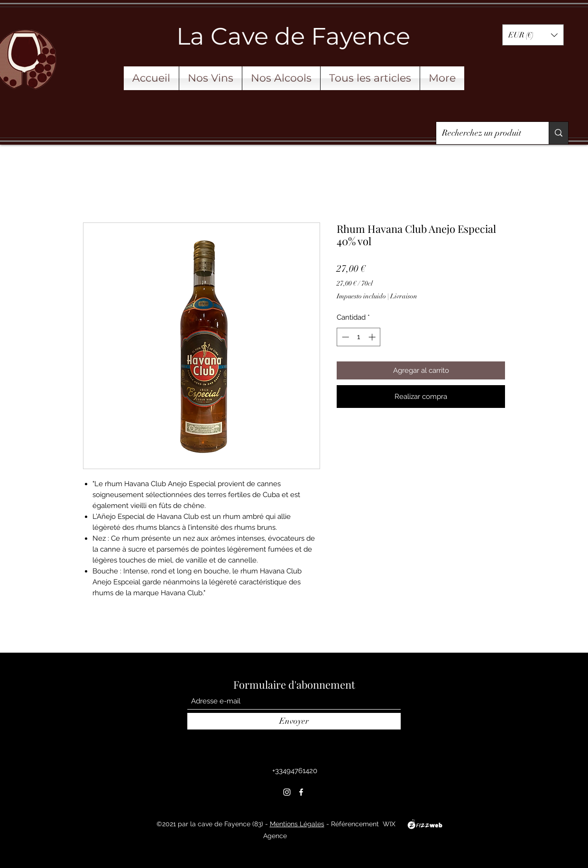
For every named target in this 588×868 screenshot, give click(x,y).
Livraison (404, 296)
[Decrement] (345, 337)
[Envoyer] (294, 721)
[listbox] (533, 35)
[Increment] (373, 337)
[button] (533, 35)
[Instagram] (287, 792)
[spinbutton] (359, 337)
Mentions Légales (297, 824)
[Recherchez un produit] (485, 133)
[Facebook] (301, 792)
